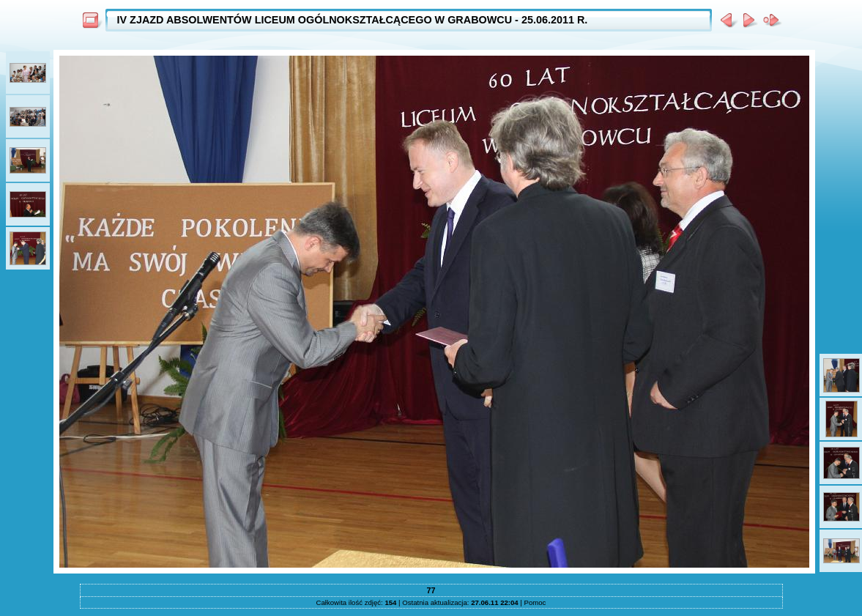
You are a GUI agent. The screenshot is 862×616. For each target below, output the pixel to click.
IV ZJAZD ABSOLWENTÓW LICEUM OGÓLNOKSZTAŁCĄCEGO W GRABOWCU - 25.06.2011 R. (353, 20)
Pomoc (535, 602)
